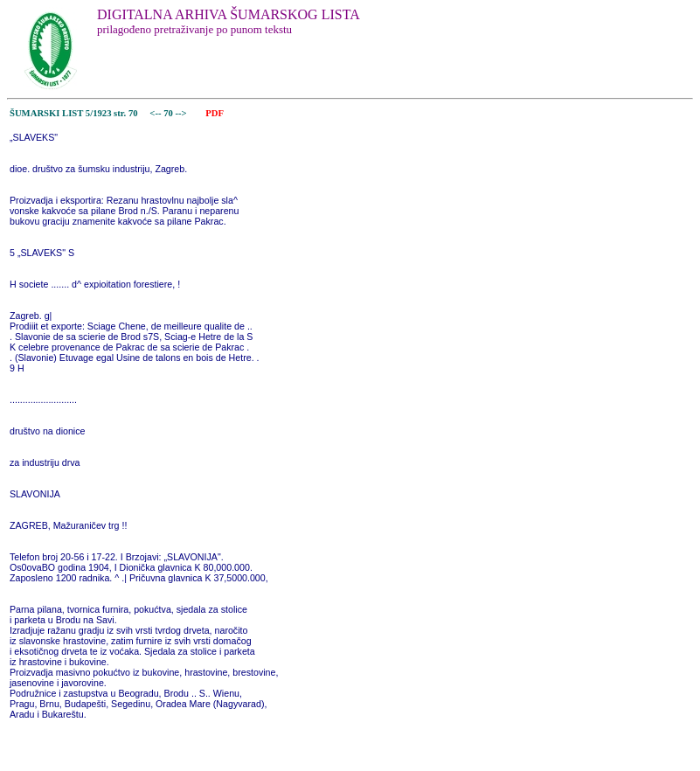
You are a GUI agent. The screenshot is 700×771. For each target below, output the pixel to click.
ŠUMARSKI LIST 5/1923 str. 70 (74, 113)
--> (183, 113)
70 (169, 113)
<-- (156, 113)
